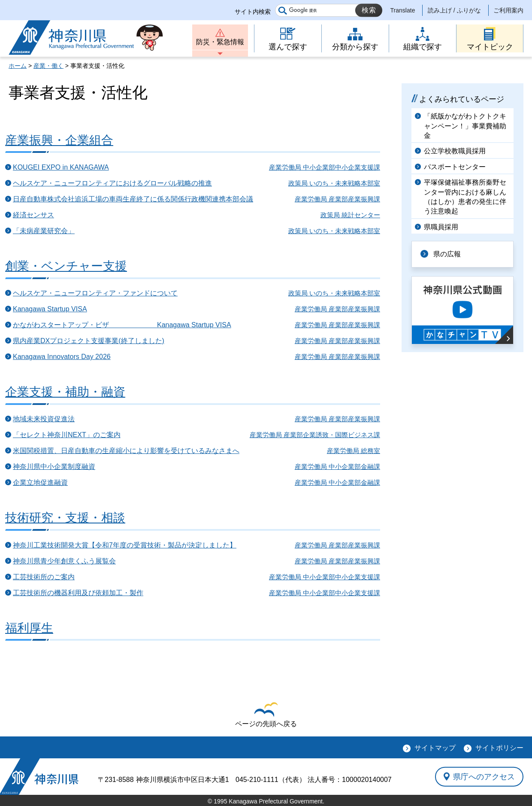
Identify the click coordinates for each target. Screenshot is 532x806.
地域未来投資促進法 (44, 419)
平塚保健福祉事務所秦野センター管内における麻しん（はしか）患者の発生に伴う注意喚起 (465, 197)
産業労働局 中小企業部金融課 (337, 467)
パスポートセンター (455, 167)
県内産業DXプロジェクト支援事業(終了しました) (89, 341)
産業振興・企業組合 (59, 140)
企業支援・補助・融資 (65, 392)
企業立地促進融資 (40, 482)
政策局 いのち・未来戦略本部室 (334, 183)
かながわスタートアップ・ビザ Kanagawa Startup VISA (122, 325)
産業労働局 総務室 (354, 451)
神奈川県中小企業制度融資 (54, 467)
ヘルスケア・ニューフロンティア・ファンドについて (95, 293)
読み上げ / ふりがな (454, 10)
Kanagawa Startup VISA (50, 309)
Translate (403, 10)
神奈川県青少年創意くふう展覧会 (64, 561)
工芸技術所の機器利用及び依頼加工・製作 (78, 593)
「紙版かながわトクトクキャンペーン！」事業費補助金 (465, 126)
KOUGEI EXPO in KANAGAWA (61, 167)
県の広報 (447, 254)
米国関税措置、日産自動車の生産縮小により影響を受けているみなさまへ (126, 451)
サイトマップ (435, 748)
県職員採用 (441, 227)
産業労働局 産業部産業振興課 (337, 199)
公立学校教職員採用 (455, 151)
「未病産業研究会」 (44, 231)
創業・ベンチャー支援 (66, 266)
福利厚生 (29, 628)
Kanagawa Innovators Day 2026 (62, 357)
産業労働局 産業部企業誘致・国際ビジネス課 (315, 435)
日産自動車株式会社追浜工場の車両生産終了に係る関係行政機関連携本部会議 (133, 199)
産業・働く (48, 66)
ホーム (18, 66)
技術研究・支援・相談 (65, 518)
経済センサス (33, 215)
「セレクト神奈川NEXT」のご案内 (67, 435)
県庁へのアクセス (484, 776)
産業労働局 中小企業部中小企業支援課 (325, 167)
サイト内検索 (253, 12)
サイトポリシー (499, 748)
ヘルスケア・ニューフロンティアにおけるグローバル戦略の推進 (112, 183)
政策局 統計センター (350, 215)
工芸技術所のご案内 (44, 577)
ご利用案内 (508, 10)
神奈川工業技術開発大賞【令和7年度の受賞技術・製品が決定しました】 (125, 545)
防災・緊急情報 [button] (220, 42)
